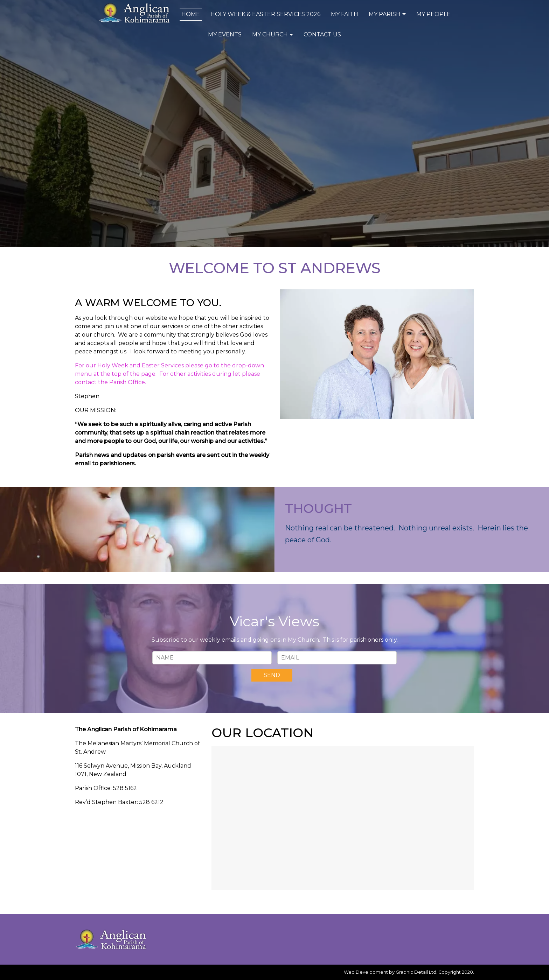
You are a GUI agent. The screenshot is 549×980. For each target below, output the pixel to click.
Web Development (366, 972)
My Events (225, 34)
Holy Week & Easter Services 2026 (265, 14)
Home (191, 14)
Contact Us (322, 34)
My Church (273, 34)
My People (433, 14)
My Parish (388, 14)
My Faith (345, 14)
